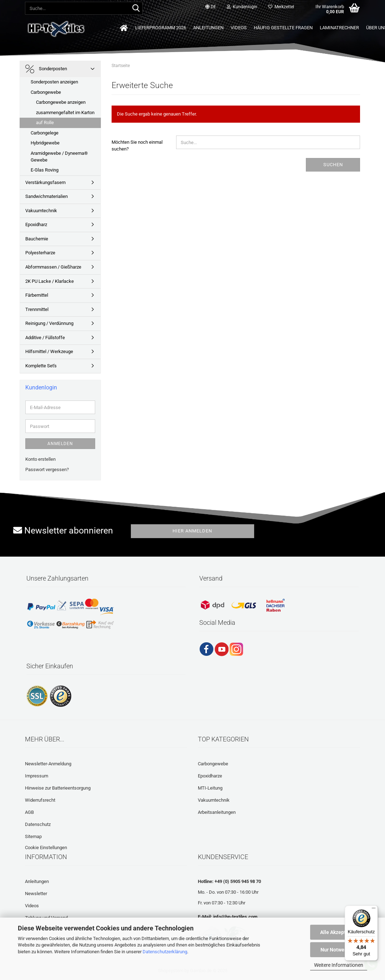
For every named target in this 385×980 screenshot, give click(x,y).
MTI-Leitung (210, 788)
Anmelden (60, 444)
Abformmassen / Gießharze (53, 267)
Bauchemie (37, 239)
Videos (239, 28)
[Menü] (374, 910)
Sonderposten (46, 69)
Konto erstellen (40, 459)
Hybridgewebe (45, 143)
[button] (211, 7)
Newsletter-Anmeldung (48, 764)
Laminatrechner (339, 28)
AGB (29, 812)
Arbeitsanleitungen (217, 812)
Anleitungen (208, 28)
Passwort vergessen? (47, 469)
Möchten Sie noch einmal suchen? (137, 146)
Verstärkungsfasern (45, 182)
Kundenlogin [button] (242, 7)
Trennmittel (37, 309)
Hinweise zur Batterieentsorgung (58, 788)
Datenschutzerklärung (165, 952)
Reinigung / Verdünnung (49, 323)
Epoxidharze (210, 776)
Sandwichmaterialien (47, 196)
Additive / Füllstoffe (45, 338)
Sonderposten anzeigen (54, 82)
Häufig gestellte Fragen (283, 28)
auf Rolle (45, 122)
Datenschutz (38, 824)
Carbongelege (45, 133)
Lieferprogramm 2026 (161, 28)
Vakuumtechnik (41, 211)
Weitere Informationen (339, 965)
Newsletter (36, 894)
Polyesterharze (40, 253)
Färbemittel (37, 295)
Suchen (333, 165)
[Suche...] (136, 9)
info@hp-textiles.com (235, 917)
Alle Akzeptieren (339, 932)
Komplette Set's (41, 366)
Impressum (37, 776)
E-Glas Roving (45, 170)
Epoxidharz (36, 224)
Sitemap (33, 836)
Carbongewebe (46, 92)
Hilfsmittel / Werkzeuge (49, 351)
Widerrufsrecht (40, 800)
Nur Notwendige (339, 950)
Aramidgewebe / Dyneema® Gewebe (59, 157)
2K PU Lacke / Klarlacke (50, 281)
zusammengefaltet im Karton (65, 113)
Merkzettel (281, 7)
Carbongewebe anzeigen (61, 102)
